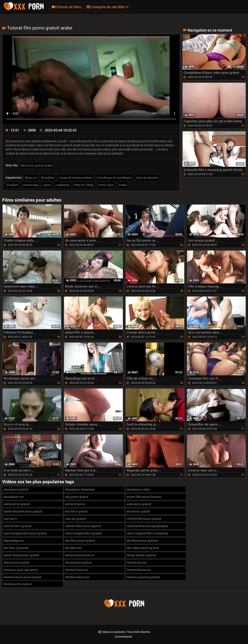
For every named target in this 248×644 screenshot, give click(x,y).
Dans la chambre (147, 178)
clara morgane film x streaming (147, 533)
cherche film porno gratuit (144, 519)
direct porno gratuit (16, 563)
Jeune (47, 185)
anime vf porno (75, 504)
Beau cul (31, 178)
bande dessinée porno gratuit (23, 511)
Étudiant (13, 185)
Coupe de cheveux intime (75, 178)
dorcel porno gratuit (78, 563)
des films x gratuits (16, 548)
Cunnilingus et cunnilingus (114, 178)
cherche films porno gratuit (83, 526)
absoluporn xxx (14, 497)
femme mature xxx (77, 577)
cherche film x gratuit (17, 526)
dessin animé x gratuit (141, 555)
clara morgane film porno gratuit (25, 533)
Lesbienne (62, 185)
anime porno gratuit (17, 504)
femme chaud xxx (77, 570)
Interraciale (30, 185)
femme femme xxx (139, 570)
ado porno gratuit (77, 497)
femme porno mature (17, 584)
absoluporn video (138, 490)
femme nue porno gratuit (143, 577)
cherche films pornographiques (147, 526)
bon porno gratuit (138, 511)
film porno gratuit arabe (37, 165)
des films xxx (74, 548)
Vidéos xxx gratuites (114, 632)
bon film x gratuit (76, 511)
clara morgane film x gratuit (83, 533)
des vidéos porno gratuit (143, 548)
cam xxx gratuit (75, 519)
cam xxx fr (10, 519)
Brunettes (48, 178)
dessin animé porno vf (80, 555)
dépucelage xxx (14, 541)
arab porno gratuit (139, 504)
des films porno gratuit (80, 541)
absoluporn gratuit (16, 490)
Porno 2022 (106, 185)
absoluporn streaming (80, 490)
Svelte (123, 185)
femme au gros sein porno (21, 570)
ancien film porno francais (144, 497)
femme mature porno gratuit (22, 577)
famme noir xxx (137, 563)
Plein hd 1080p (84, 185)
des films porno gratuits (142, 541)
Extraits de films (66, 7)
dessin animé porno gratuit (21, 555)
